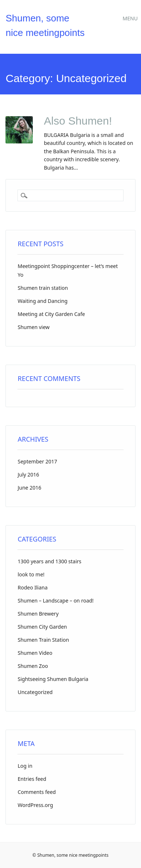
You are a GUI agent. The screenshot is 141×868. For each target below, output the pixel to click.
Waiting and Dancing (42, 301)
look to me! (31, 574)
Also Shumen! (78, 121)
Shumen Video (35, 653)
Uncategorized (35, 692)
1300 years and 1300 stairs (49, 561)
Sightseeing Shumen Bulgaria (53, 679)
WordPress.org (35, 805)
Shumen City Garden (42, 627)
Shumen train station (43, 288)
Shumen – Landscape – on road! (55, 601)
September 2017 (37, 461)
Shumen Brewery (38, 614)
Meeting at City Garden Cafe (51, 314)
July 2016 (28, 474)
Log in (25, 766)
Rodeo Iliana (32, 587)
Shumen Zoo (33, 666)
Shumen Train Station (43, 640)
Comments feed (37, 792)
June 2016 (29, 488)
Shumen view (34, 327)
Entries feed (32, 779)
